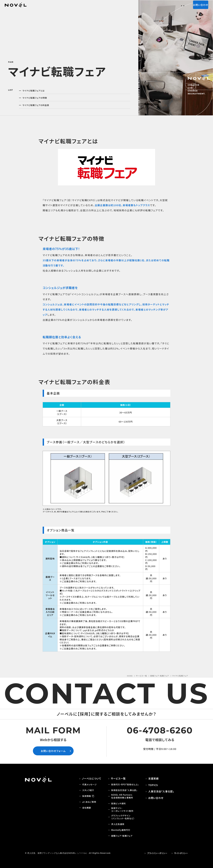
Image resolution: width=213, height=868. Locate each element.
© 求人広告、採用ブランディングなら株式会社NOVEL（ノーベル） (57, 853)
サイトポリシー (181, 853)
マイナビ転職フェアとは (33, 91)
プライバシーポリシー (157, 853)
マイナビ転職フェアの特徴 (35, 98)
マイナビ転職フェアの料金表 (36, 105)
